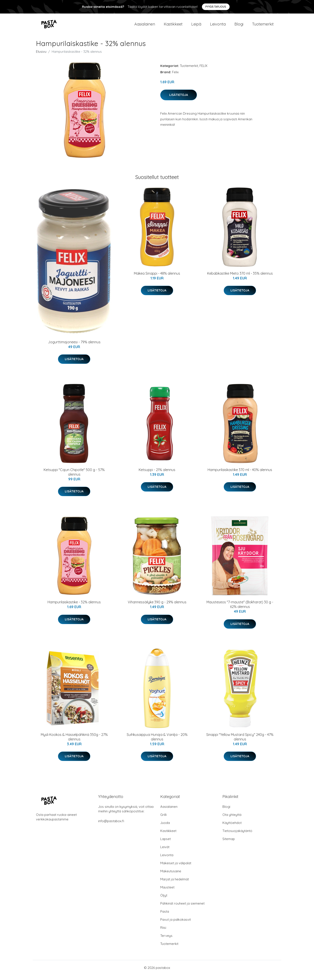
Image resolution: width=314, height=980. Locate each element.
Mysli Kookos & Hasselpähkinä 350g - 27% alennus (74, 742)
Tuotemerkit (263, 26)
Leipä (196, 26)
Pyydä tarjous (216, 7)
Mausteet (167, 892)
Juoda (165, 828)
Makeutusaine (171, 876)
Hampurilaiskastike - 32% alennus (74, 607)
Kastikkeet (173, 26)
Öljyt (164, 900)
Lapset (166, 844)
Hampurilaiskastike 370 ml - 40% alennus (240, 475)
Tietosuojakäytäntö (237, 836)
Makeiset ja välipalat (176, 868)
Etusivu (41, 56)
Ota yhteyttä (232, 819)
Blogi (239, 26)
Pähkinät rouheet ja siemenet (182, 908)
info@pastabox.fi (111, 826)
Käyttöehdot (232, 828)
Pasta (165, 916)
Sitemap (229, 844)
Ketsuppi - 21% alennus (157, 475)
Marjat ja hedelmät (175, 884)
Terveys (166, 940)
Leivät (165, 852)
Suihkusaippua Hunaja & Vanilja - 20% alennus (157, 742)
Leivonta (218, 26)
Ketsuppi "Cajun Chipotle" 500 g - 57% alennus (74, 477)
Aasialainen (145, 26)
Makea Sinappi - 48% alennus (157, 278)
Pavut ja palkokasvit (176, 924)
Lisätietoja (179, 100)
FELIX (203, 71)
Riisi (163, 932)
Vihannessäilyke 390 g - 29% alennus (157, 607)
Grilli (163, 819)
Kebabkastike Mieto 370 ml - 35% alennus (240, 278)
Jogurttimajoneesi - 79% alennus (74, 347)
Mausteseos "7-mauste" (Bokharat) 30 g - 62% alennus (240, 609)
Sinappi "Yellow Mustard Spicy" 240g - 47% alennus (240, 742)
